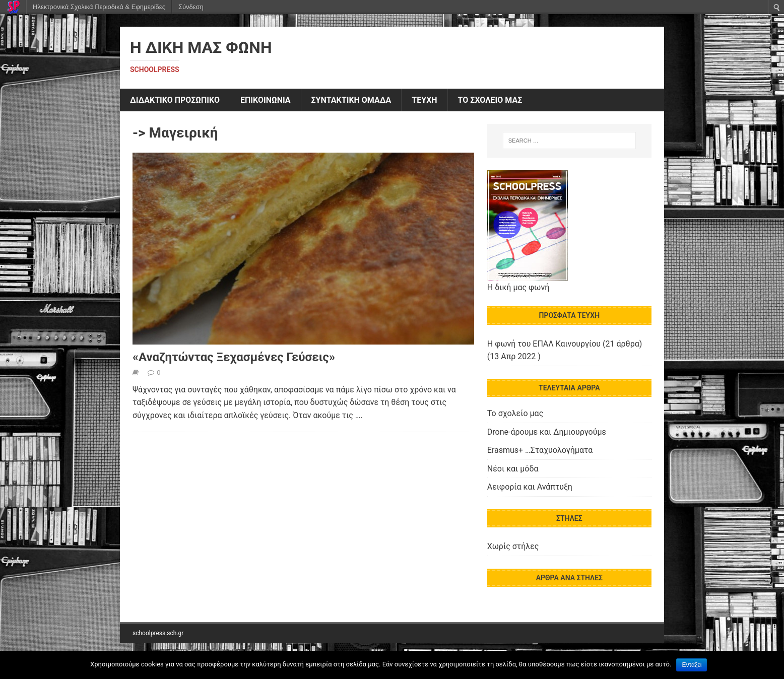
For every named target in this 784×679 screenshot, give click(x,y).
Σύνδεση (191, 7)
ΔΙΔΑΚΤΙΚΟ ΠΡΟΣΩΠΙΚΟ (175, 100)
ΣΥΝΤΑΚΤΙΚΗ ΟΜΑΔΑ (351, 100)
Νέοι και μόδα (513, 469)
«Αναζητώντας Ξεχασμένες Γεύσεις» (234, 357)
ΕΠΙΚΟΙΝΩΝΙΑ (266, 100)
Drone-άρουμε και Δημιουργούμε (547, 432)
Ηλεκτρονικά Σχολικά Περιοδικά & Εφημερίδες (99, 7)
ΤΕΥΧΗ (424, 100)
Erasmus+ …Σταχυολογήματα (540, 450)
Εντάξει (692, 665)
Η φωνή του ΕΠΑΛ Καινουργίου (544, 344)
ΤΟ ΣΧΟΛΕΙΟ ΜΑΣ (490, 100)
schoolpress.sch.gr (158, 633)
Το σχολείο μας (515, 413)
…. (359, 415)
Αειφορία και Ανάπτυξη (530, 487)
